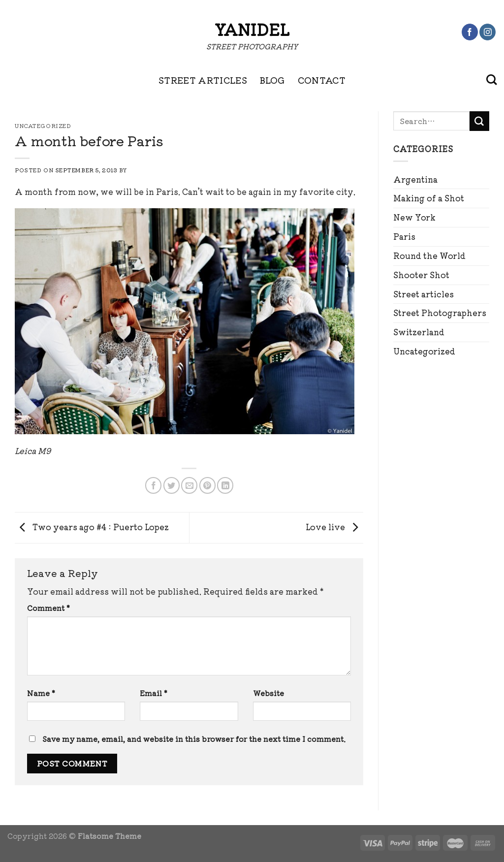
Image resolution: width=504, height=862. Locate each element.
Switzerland (419, 332)
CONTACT (322, 80)
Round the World (429, 255)
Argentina (415, 179)
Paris (404, 236)
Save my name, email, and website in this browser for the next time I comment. (194, 739)
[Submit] (479, 121)
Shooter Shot (421, 275)
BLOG (272, 80)
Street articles (424, 294)
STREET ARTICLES (203, 80)
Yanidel (252, 29)
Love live (334, 526)
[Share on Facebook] (153, 485)
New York (414, 217)
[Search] (491, 80)
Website (268, 693)
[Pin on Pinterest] (207, 485)
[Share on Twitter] (172, 485)
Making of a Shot (429, 198)
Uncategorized (424, 351)
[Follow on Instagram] (488, 32)
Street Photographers (440, 313)
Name (41, 693)
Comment (48, 608)
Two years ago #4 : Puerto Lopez (92, 526)
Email (154, 693)
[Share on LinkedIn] (225, 485)
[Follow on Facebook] (470, 32)
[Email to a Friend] (189, 485)
